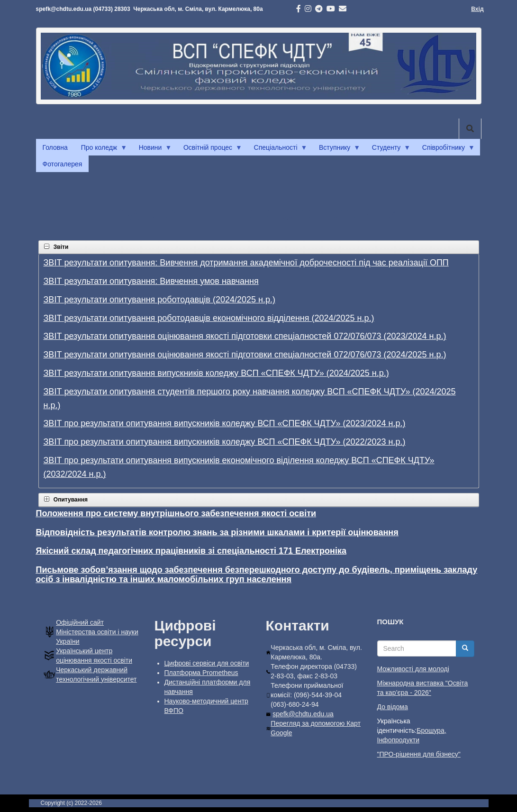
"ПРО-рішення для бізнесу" (419, 754)
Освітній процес (209, 150)
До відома (393, 707)
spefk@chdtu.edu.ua (303, 714)
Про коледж (101, 150)
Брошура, (431, 730)
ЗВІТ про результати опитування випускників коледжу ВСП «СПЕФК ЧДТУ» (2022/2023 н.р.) (225, 442)
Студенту (388, 150)
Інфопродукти (398, 740)
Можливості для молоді (413, 669)
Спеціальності (277, 150)
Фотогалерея (63, 164)
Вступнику (336, 150)
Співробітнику (445, 150)
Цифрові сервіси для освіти (207, 663)
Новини (152, 150)
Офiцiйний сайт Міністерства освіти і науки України (97, 632)
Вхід (477, 9)
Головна (55, 147)
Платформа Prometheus (201, 673)
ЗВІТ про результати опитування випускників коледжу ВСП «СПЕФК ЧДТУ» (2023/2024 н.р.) (225, 423)
